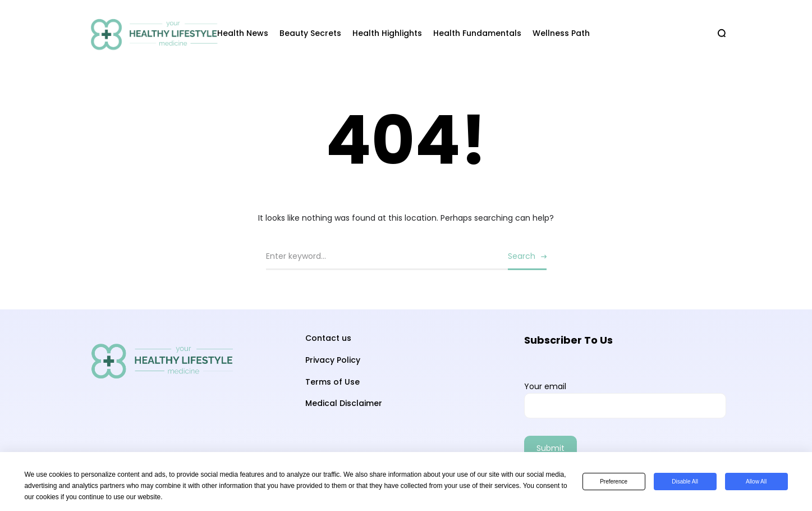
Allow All (756, 482)
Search (522, 256)
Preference (614, 482)
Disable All (685, 482)
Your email (625, 400)
